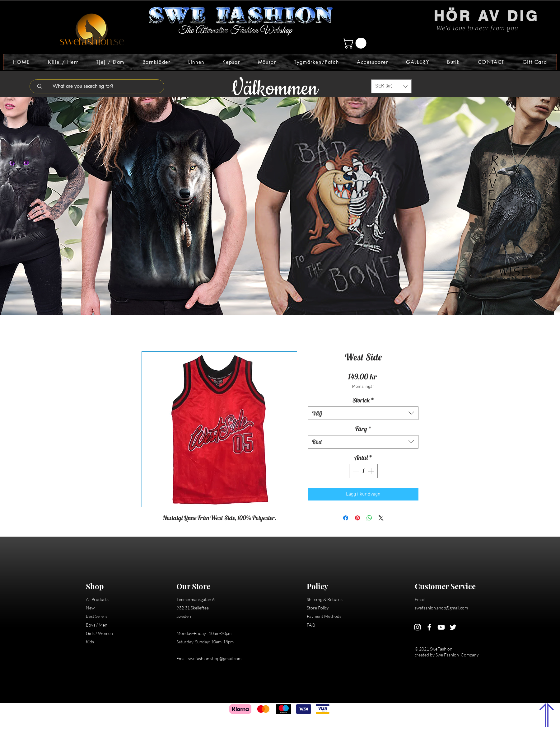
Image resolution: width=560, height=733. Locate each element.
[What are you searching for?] (101, 86)
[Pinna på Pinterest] (357, 518)
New (90, 608)
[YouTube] (441, 627)
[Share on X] (381, 518)
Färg (363, 429)
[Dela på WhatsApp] (369, 518)
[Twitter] (453, 627)
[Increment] (371, 471)
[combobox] (363, 413)
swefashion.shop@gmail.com (215, 658)
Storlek (363, 400)
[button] (356, 43)
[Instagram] (418, 627)
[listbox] (391, 86)
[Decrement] (355, 471)
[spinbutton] (363, 471)
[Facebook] (429, 627)
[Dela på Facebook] (346, 518)
